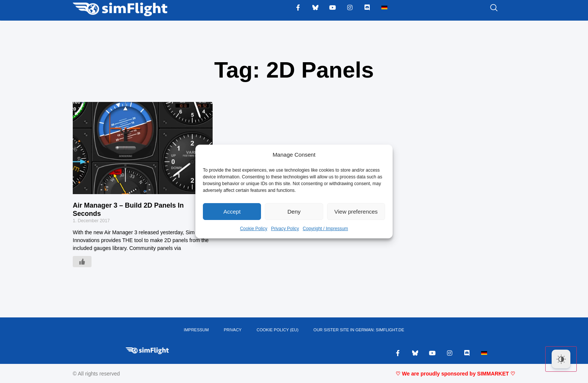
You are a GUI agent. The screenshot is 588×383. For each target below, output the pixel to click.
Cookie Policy (254, 229)
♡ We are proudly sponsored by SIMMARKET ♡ (455, 374)
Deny (294, 212)
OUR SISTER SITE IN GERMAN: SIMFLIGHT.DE (359, 330)
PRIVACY (233, 330)
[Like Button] (82, 262)
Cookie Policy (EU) (277, 330)
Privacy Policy (285, 229)
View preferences (356, 212)
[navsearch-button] (484, 8)
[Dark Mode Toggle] (561, 359)
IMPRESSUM (196, 330)
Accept (232, 212)
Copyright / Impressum (325, 229)
